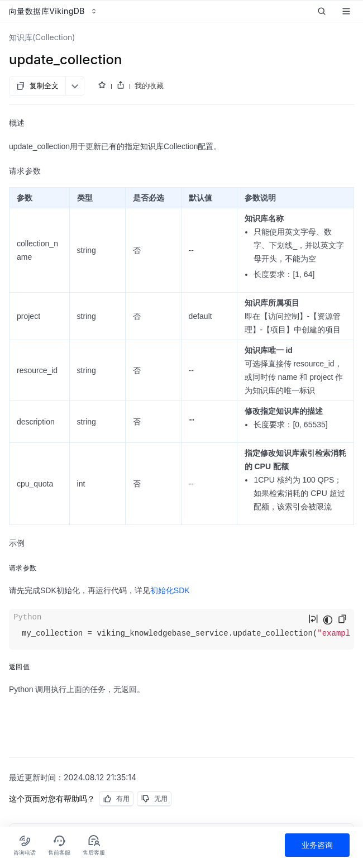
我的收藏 (149, 85)
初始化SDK (170, 590)
